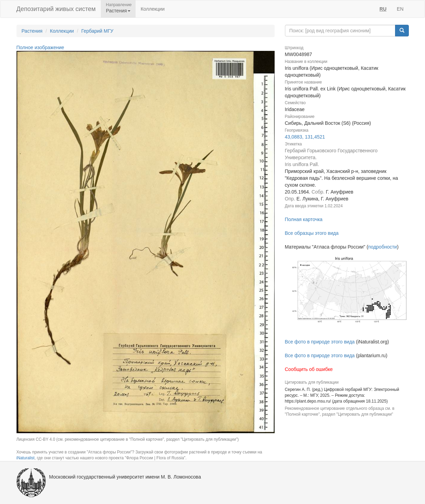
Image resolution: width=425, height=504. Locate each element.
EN (400, 9)
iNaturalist (26, 458)
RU (383, 9)
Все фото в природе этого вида (320, 342)
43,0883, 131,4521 (305, 137)
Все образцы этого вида (312, 233)
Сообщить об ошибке (309, 369)
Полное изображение (40, 47)
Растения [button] (118, 11)
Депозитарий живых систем (56, 9)
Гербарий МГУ (97, 31)
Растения (32, 31)
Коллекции (153, 9)
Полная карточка (304, 219)
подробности (383, 247)
